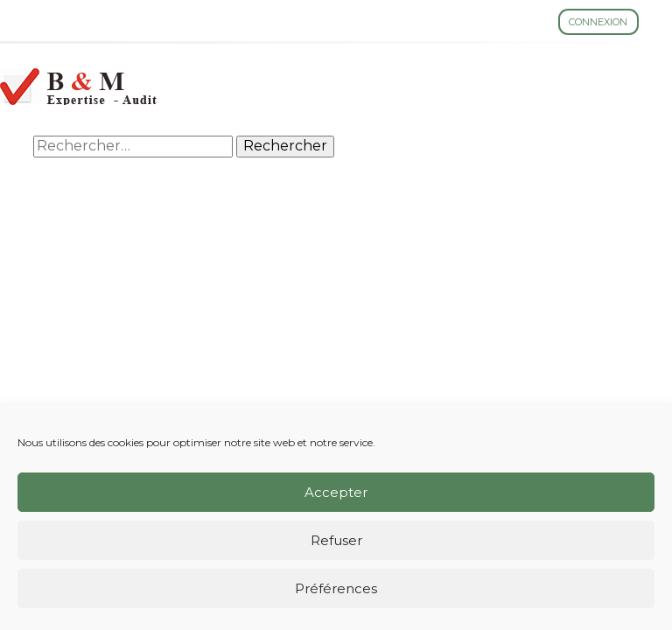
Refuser (336, 540)
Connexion (598, 22)
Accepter (336, 492)
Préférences (336, 588)
